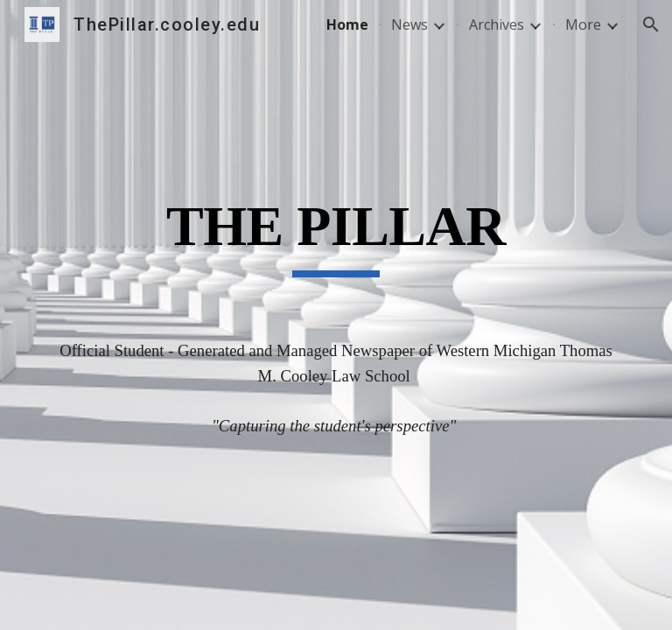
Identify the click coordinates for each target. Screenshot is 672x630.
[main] (336, 253)
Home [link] (347, 24)
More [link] (583, 24)
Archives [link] (497, 24)
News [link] (409, 24)
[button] (651, 24)
